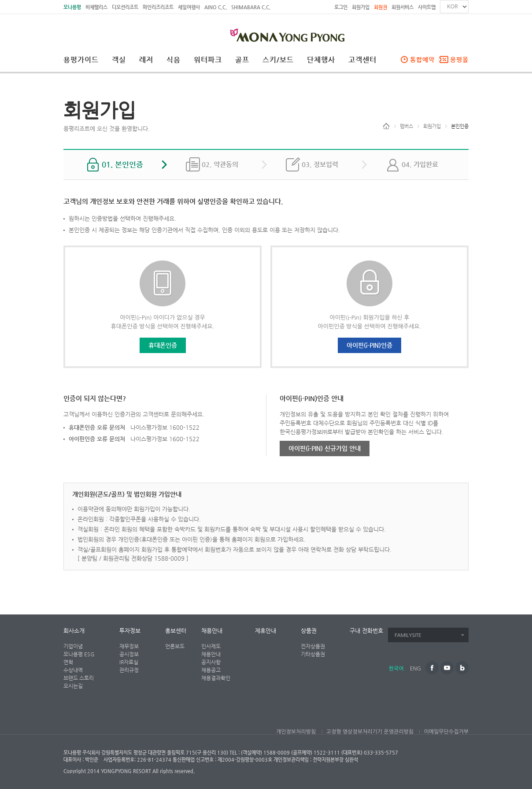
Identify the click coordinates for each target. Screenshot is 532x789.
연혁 (68, 662)
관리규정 (129, 670)
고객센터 (362, 60)
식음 (174, 60)
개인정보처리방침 (296, 732)
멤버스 (406, 126)
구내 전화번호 (366, 631)
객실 (119, 60)
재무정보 (129, 646)
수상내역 (73, 670)
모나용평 (72, 7)
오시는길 (73, 686)
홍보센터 (176, 631)
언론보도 (175, 646)
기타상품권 (313, 654)
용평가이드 (81, 60)
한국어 (396, 669)
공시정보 (129, 654)
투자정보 (130, 631)
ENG (416, 669)
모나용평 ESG (79, 654)
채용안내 (212, 631)
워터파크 (208, 60)
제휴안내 (266, 631)
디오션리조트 (125, 7)
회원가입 (361, 7)
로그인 (341, 7)
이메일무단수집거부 (446, 732)
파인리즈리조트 (158, 7)
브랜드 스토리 (79, 678)
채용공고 (211, 670)
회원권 (381, 7)
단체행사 (321, 60)
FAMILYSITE (408, 635)
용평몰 (459, 60)
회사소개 (74, 631)
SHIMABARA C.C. (251, 7)
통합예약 (422, 60)
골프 (242, 60)
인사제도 (211, 646)
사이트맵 (427, 7)
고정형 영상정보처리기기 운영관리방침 (370, 732)
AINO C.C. (216, 7)
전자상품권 (313, 646)
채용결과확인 (216, 678)
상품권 (309, 631)
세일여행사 (189, 7)
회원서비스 (403, 7)
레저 (146, 60)
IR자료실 (129, 662)
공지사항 (211, 662)
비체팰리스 (96, 7)
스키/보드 (278, 60)
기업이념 (73, 646)
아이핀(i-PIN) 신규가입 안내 (325, 448)
